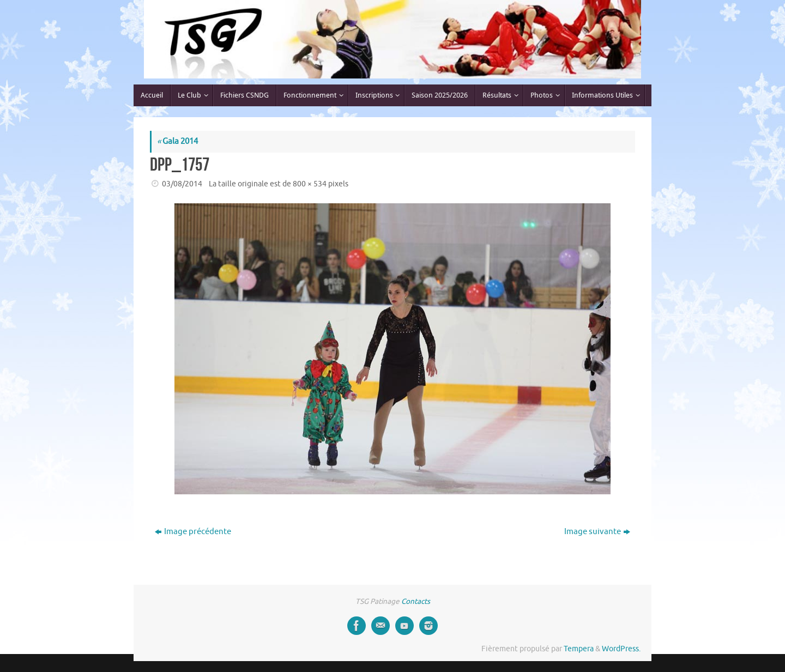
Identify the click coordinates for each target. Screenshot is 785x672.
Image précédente (193, 532)
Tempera (579, 649)
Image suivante (597, 532)
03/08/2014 (182, 184)
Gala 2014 (177, 141)
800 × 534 (310, 184)
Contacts (416, 601)
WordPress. (621, 649)
